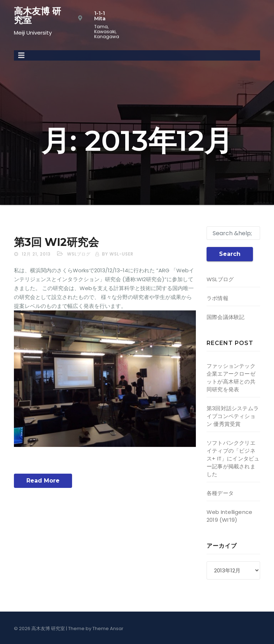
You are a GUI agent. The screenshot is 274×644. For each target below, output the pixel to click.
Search (230, 254)
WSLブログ (79, 254)
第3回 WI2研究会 (56, 242)
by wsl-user (118, 254)
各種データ (220, 493)
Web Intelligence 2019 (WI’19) (229, 516)
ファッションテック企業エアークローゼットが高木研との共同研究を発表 (231, 378)
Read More (43, 481)
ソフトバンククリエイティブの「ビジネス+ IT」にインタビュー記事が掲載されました (233, 458)
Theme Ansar (108, 628)
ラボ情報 (217, 298)
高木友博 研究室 (37, 16)
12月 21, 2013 (36, 254)
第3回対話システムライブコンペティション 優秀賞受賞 (233, 416)
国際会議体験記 (225, 317)
